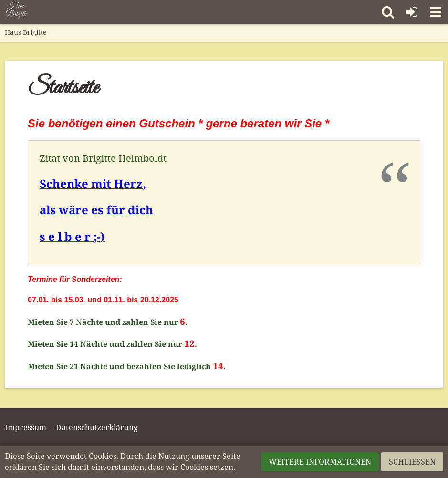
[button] (436, 12)
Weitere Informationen (320, 462)
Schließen (412, 462)
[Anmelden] (412, 12)
